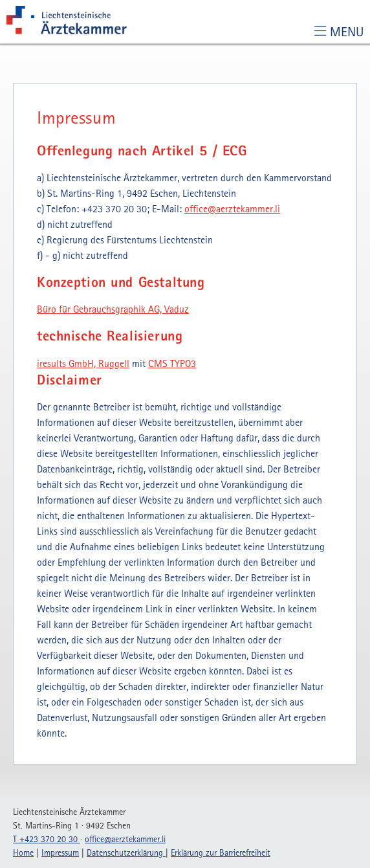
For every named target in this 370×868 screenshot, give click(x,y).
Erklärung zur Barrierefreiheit (221, 852)
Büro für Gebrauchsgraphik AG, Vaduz (113, 309)
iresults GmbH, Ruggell (83, 363)
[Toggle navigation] (339, 31)
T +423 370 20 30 (47, 839)
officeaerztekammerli (232, 208)
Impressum (60, 852)
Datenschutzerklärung (126, 852)
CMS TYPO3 (172, 363)
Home (23, 852)
